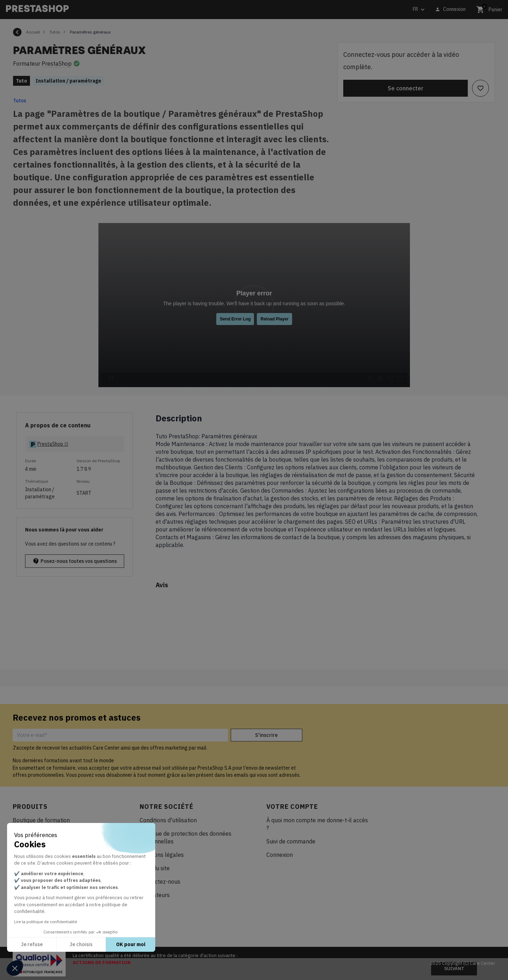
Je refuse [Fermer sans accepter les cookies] (32, 944)
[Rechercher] (168, 10)
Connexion (280, 855)
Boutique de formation (41, 820)
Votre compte (292, 807)
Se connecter (406, 88)
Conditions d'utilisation (168, 820)
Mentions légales (162, 855)
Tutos (20, 101)
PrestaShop (57, 64)
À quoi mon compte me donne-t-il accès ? (317, 824)
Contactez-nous (160, 882)
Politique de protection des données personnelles (186, 837)
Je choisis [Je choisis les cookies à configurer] (81, 944)
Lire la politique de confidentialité (46, 922)
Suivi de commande (291, 841)
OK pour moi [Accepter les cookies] (131, 944)
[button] (15, 968)
